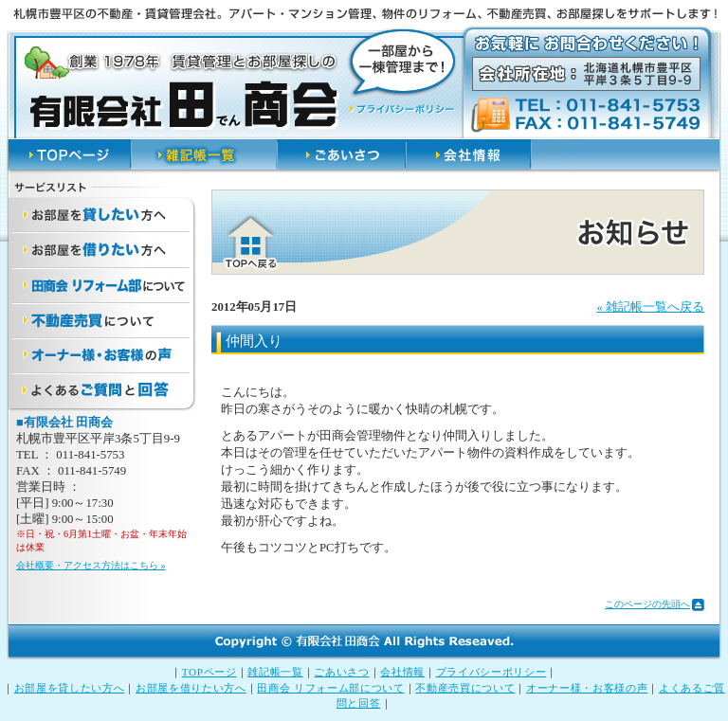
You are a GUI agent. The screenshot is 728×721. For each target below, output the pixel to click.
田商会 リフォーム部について (330, 688)
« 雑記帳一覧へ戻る (650, 307)
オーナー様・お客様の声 (587, 688)
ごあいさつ (341, 672)
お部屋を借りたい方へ (191, 688)
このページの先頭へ (647, 604)
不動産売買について (465, 688)
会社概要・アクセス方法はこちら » (91, 565)
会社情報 (402, 672)
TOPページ (209, 672)
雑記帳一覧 (275, 672)
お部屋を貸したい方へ (70, 688)
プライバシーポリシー (491, 672)
